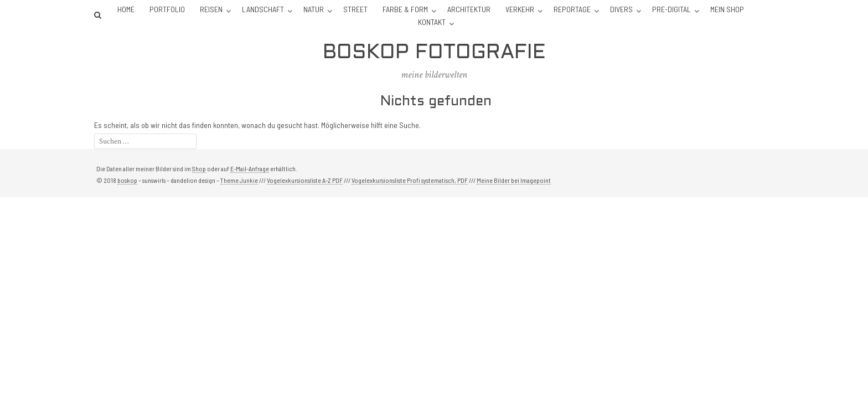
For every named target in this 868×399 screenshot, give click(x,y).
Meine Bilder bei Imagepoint (514, 180)
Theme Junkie (239, 180)
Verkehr (520, 9)
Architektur (469, 9)
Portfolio (167, 9)
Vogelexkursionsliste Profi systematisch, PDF (410, 180)
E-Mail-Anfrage (250, 168)
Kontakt (432, 22)
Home (126, 9)
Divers (621, 9)
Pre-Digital (671, 9)
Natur (314, 9)
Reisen (211, 9)
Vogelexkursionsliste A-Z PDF (305, 180)
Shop (199, 168)
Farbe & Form (405, 9)
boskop (127, 180)
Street (355, 9)
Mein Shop (727, 9)
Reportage (572, 9)
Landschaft (263, 9)
